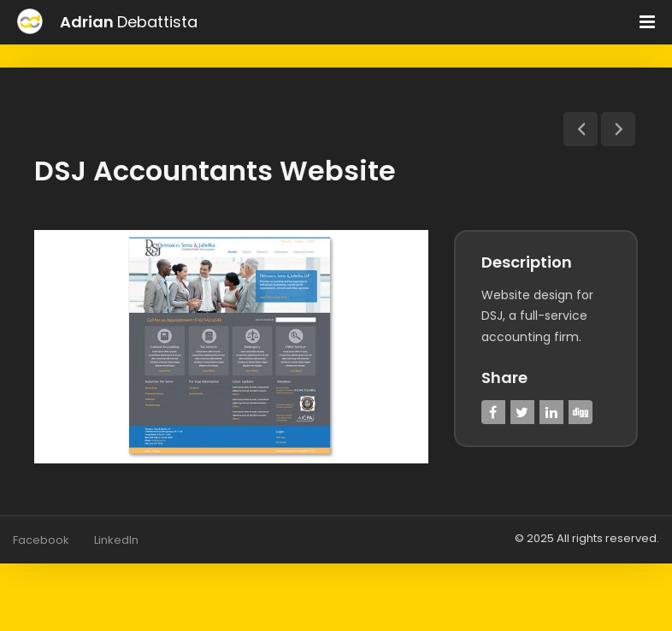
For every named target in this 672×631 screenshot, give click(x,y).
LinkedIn (116, 539)
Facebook (41, 539)
